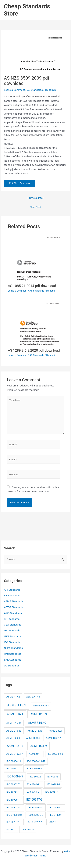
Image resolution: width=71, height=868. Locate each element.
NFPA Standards (13, 648)
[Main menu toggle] (64, 10)
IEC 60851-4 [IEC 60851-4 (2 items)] (52, 792)
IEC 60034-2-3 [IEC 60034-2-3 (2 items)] (55, 754)
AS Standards (35, 90)
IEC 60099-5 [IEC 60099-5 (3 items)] (15, 776)
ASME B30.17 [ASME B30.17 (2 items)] (53, 738)
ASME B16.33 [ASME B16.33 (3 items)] (39, 714)
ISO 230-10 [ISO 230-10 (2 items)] (28, 829)
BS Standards (12, 619)
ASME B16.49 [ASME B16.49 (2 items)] (35, 731)
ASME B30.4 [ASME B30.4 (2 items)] (33, 738)
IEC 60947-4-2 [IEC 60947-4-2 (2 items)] (14, 807)
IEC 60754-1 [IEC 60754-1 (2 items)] (13, 792)
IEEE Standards (13, 636)
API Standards (12, 590)
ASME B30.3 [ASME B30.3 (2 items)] (13, 738)
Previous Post (36, 198)
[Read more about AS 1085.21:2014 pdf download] (36, 258)
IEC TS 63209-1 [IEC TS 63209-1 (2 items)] (34, 822)
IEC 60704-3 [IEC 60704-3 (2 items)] (53, 784)
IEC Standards (12, 630)
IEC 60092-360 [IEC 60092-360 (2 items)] (34, 768)
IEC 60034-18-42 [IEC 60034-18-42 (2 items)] (36, 761)
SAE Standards (12, 660)
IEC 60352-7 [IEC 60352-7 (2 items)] (13, 784)
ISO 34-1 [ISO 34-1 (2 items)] (11, 829)
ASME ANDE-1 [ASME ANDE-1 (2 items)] (41, 706)
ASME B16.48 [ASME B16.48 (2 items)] (14, 731)
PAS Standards (12, 654)
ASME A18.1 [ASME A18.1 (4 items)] (17, 705)
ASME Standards (14, 601)
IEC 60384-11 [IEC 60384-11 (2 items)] (33, 784)
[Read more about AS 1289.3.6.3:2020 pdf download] (36, 323)
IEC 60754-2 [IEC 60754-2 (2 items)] (33, 792)
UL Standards (12, 665)
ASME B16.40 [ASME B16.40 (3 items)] (37, 723)
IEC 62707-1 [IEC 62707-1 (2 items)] (13, 822)
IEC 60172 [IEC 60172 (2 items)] (35, 777)
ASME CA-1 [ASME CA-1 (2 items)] (35, 754)
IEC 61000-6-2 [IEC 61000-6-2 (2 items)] (35, 815)
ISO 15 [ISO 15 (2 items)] (52, 822)
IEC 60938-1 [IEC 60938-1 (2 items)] (13, 800)
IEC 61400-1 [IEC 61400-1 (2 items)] (56, 815)
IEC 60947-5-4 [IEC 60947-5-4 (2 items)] (35, 807)
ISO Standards (12, 642)
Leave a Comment (14, 90)
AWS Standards (13, 613)
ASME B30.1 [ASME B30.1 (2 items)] (55, 731)
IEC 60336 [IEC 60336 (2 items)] (53, 777)
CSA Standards (13, 625)
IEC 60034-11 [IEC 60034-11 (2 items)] (14, 761)
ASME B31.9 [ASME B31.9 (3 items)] (39, 746)
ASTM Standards (14, 607)
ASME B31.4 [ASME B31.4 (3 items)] (15, 746)
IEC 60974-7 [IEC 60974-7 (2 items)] (56, 807)
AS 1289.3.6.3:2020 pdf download (34, 350)
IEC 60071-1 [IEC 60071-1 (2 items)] (13, 768)
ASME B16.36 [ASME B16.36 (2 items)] (14, 723)
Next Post (36, 207)
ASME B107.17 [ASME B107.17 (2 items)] (15, 754)
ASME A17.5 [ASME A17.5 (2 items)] (33, 697)
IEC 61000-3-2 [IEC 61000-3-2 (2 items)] (14, 815)
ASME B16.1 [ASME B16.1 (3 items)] (15, 714)
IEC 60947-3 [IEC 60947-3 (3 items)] (34, 800)
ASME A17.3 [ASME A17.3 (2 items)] (13, 697)
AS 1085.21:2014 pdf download (32, 286)
